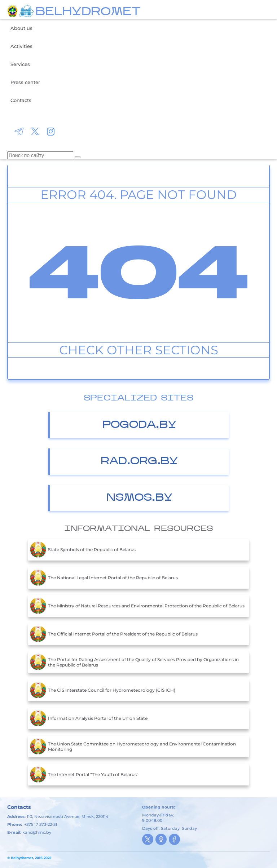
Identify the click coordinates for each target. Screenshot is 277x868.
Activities (21, 46)
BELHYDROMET (88, 12)
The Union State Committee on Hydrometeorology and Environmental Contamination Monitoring (133, 747)
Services (20, 64)
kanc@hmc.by (37, 832)
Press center (25, 82)
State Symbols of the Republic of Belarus (83, 550)
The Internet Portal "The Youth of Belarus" (84, 775)
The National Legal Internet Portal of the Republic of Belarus (104, 578)
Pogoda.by (139, 425)
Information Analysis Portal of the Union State (89, 718)
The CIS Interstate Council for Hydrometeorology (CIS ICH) (103, 690)
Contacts (21, 100)
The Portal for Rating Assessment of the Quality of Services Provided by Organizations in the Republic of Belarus (134, 662)
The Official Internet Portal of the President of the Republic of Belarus (114, 634)
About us (21, 28)
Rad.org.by (139, 462)
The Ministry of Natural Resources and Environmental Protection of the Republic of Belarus (137, 606)
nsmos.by (139, 498)
